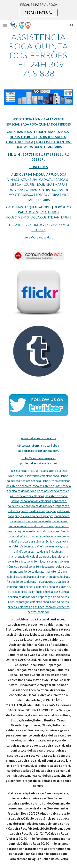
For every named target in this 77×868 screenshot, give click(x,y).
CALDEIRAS (14, 207)
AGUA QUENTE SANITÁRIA (50, 217)
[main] (39, 55)
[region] (38, 10)
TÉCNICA (39, 119)
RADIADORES (28, 212)
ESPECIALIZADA (18, 124)
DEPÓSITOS (62, 207)
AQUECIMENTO (18, 217)
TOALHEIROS (50, 212)
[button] (5, 25)
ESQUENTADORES (38, 207)
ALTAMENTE (55, 119)
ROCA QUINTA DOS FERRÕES (50, 124)
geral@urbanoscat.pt (39, 237)
